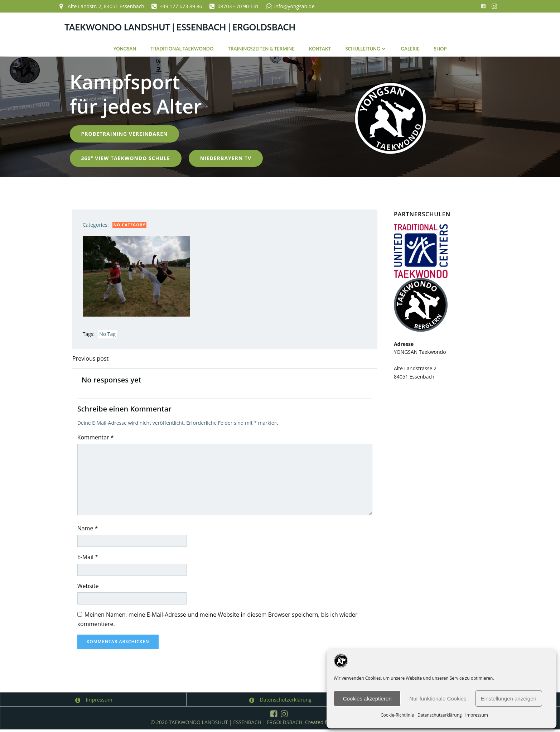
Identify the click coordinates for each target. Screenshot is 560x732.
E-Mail (89, 559)
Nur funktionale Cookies (438, 699)
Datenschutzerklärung (440, 715)
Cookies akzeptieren (367, 699)
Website (89, 588)
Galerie (410, 48)
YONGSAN (125, 48)
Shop (440, 48)
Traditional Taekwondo (182, 48)
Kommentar (97, 439)
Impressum (477, 715)
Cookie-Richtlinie (397, 715)
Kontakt (320, 48)
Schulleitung (366, 48)
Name (89, 530)
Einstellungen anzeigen (509, 699)
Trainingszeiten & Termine (261, 48)
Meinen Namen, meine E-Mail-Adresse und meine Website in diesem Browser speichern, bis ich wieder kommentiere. (219, 621)
